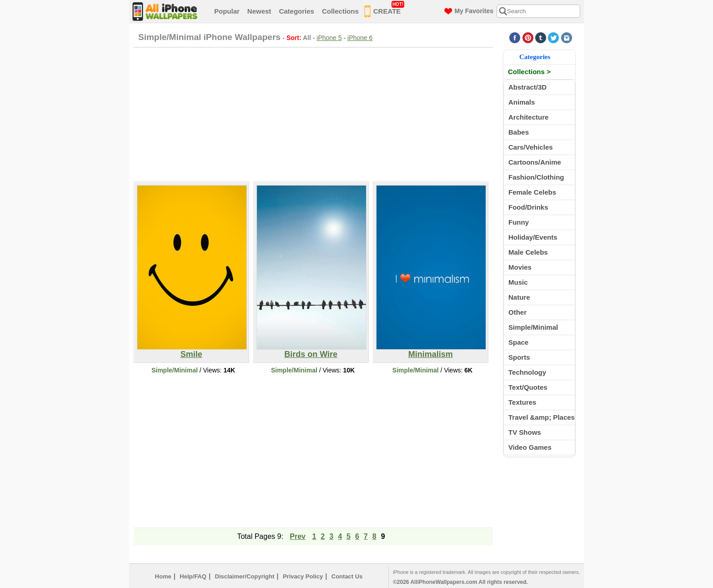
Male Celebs (528, 252)
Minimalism (431, 351)
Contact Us (347, 576)
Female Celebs (532, 192)
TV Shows (525, 432)
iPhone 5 (329, 38)
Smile (192, 351)
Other (517, 312)
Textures (522, 402)
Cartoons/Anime (535, 162)
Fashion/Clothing (536, 177)
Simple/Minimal (175, 370)
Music (518, 282)
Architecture (528, 117)
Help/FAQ (193, 576)
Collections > (529, 72)
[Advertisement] (313, 113)
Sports (519, 357)
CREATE (384, 10)
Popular (227, 11)
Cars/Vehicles (531, 147)
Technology (527, 372)
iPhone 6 (360, 38)
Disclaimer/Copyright (245, 576)
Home (163, 576)
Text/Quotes (528, 387)
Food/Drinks (528, 207)
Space (518, 342)
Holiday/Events (533, 237)
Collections (340, 11)
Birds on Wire (311, 351)
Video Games (530, 447)
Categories (296, 11)
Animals (522, 102)
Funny (519, 222)
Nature (519, 297)
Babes (519, 132)
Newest (259, 11)
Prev (298, 536)
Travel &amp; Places (542, 417)
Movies (520, 267)
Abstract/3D (527, 87)
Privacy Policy (303, 576)
